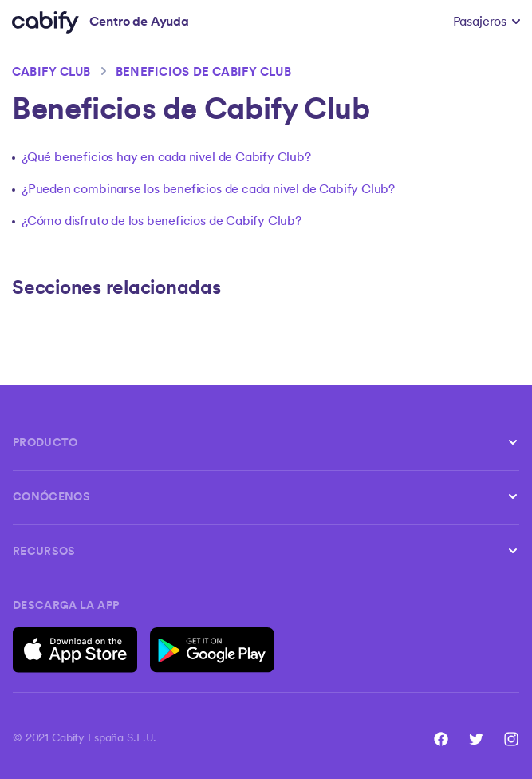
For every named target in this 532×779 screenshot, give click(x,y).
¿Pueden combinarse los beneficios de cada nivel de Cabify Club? (208, 190)
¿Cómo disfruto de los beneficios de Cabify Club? (162, 222)
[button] (487, 22)
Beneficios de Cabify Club (203, 73)
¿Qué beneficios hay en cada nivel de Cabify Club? (166, 158)
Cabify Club (51, 73)
